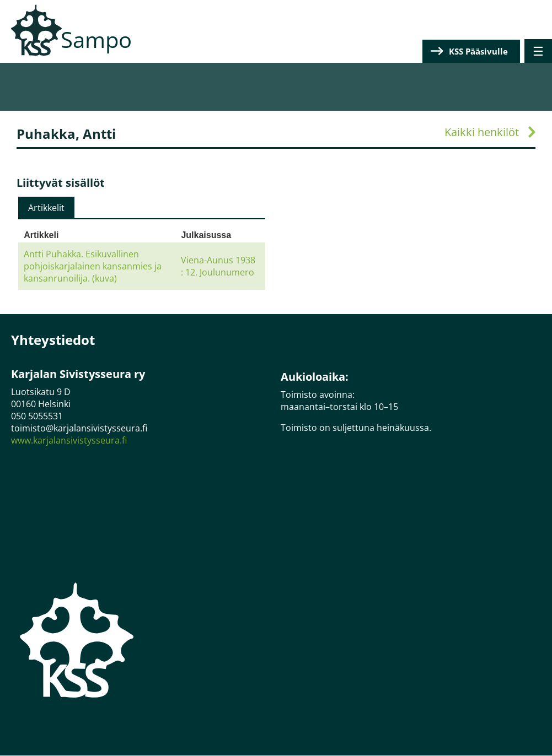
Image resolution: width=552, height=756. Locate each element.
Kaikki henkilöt (482, 132)
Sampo (96, 39)
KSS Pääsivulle (478, 51)
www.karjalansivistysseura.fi (69, 440)
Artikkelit (46, 208)
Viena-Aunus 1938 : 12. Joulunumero (218, 266)
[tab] (46, 208)
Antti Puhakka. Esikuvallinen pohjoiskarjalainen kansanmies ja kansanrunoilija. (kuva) (93, 266)
